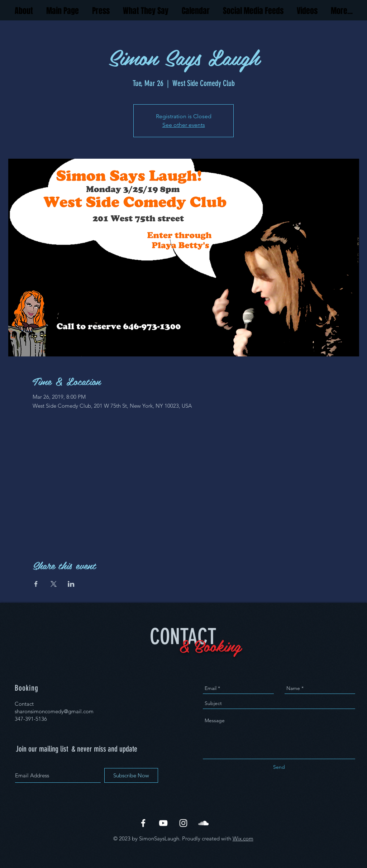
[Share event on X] (54, 584)
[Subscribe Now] (131, 775)
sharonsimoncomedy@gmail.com (54, 711)
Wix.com (243, 838)
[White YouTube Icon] (163, 823)
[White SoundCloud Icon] (203, 823)
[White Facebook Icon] (143, 823)
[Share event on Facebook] (36, 584)
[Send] (279, 767)
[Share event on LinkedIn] (71, 584)
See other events (184, 125)
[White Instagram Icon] (183, 823)
